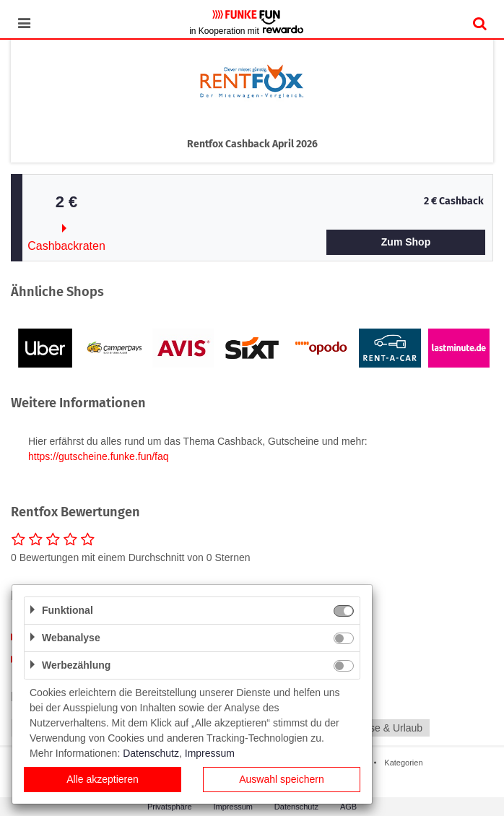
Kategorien (403, 763)
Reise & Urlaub (388, 728)
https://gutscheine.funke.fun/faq (99, 456)
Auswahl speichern (282, 779)
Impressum (210, 753)
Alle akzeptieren (103, 779)
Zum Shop (406, 242)
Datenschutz (151, 753)
